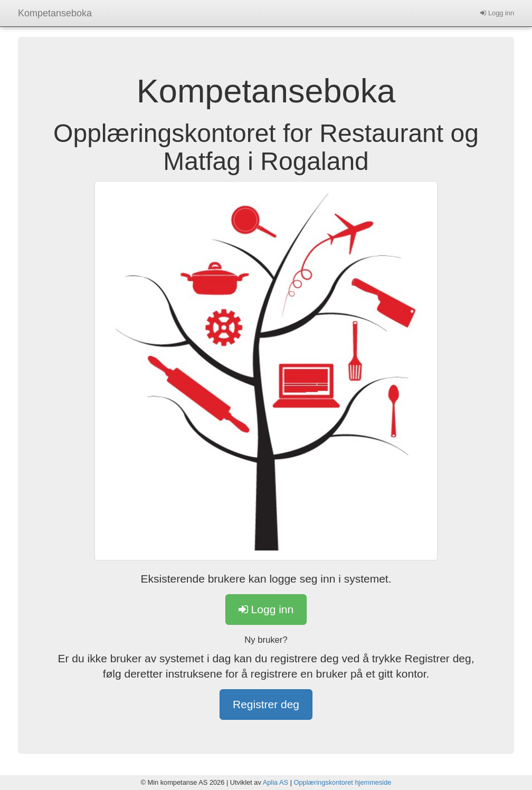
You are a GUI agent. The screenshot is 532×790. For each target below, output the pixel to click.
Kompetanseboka (55, 13)
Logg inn (497, 13)
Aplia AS (275, 782)
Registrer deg (266, 704)
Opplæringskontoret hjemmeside (343, 782)
